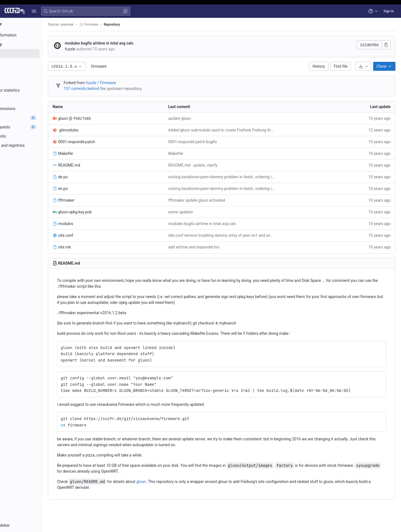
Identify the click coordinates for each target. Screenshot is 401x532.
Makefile (195, 153)
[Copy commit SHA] (387, 45)
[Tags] (36, 81)
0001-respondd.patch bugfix (211, 142)
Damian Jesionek (89, 25)
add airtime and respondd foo (213, 247)
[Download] (364, 66)
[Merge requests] (36, 127)
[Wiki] (36, 173)
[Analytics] (36, 164)
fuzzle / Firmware (129, 83)
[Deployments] (36, 136)
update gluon (198, 118)
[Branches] (36, 72)
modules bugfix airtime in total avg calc (127, 43)
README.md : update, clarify (212, 165)
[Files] (36, 53)
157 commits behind (109, 89)
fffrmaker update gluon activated (216, 200)
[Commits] (36, 63)
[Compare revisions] (36, 109)
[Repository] (36, 44)
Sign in (389, 11)
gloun (169, 482)
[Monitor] (36, 155)
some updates (200, 212)
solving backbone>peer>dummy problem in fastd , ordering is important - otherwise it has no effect (236, 177)
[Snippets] (36, 182)
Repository (140, 25)
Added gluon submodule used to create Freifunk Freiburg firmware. (236, 130)
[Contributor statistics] (36, 90)
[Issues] (36, 118)
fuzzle (98, 49)
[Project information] (36, 35)
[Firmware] (36, 24)
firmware (127, 66)
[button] (34, 11)
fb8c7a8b (110, 118)
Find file (342, 66)
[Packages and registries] (36, 145)
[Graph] (36, 99)
